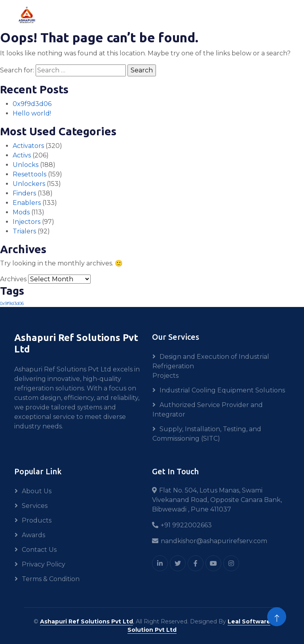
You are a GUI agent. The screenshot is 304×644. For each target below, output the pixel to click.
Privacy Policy (44, 564)
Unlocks (26, 165)
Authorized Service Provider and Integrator (208, 410)
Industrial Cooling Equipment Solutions (222, 390)
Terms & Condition (51, 579)
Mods (21, 212)
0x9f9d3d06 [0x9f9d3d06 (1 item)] (12, 304)
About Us (37, 491)
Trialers (24, 231)
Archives (13, 279)
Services (35, 506)
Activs (22, 155)
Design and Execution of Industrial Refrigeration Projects (211, 366)
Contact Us (39, 550)
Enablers (27, 203)
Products (37, 520)
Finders (24, 193)
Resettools (29, 174)
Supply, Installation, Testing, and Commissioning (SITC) (207, 434)
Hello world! (32, 113)
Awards (33, 535)
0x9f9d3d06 (32, 104)
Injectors (27, 222)
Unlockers (29, 184)
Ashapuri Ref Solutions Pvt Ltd (86, 621)
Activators (28, 146)
